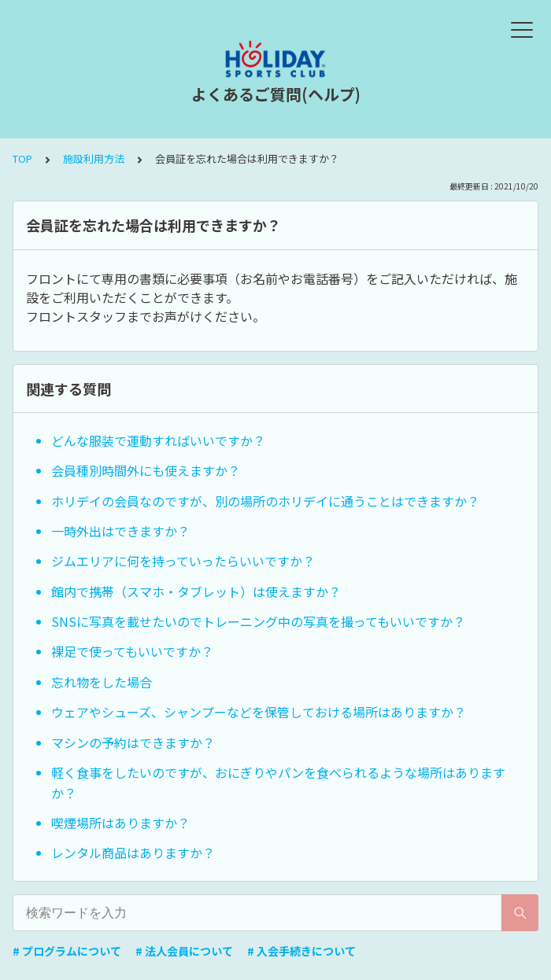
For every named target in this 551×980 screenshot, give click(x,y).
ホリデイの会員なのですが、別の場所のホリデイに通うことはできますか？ (265, 501)
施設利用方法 (94, 158)
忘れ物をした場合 (102, 682)
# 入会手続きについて (301, 951)
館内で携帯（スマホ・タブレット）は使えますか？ (196, 591)
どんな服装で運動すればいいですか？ (158, 440)
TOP (22, 158)
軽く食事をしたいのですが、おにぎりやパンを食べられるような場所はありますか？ (278, 783)
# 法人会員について (184, 951)
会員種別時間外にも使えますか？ (146, 470)
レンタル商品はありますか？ (133, 853)
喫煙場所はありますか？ (120, 823)
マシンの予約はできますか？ (133, 742)
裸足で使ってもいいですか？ (132, 651)
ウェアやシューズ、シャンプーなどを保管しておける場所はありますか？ (259, 712)
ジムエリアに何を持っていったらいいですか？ (183, 561)
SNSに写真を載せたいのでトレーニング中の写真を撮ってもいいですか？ (258, 621)
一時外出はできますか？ (120, 531)
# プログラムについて (67, 951)
